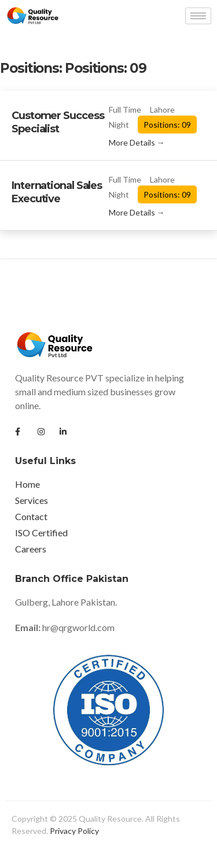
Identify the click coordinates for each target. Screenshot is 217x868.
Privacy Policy (74, 831)
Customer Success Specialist (58, 122)
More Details (137, 142)
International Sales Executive (57, 192)
